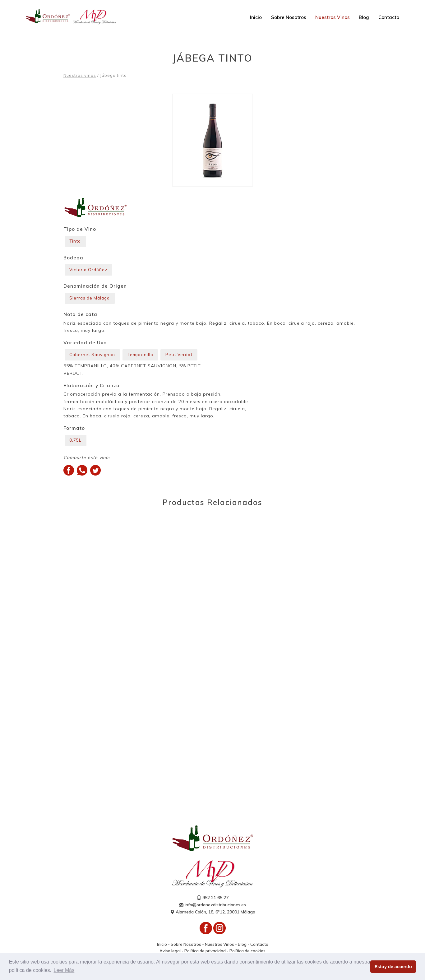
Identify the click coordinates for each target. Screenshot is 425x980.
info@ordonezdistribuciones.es (212, 909)
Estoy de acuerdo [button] (393, 967)
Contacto (389, 17)
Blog (364, 17)
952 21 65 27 (213, 902)
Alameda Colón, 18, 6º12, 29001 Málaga (213, 916)
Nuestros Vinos (333, 17)
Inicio (256, 17)
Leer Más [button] (64, 970)
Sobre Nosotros (289, 17)
